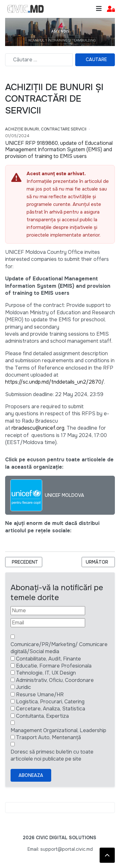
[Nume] (48, 611)
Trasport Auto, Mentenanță (48, 737)
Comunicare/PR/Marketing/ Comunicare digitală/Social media (59, 648)
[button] (111, 9)
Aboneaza (31, 775)
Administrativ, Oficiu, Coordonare (55, 680)
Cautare (96, 59)
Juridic (24, 687)
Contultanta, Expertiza (42, 716)
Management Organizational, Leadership (58, 730)
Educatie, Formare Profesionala (54, 666)
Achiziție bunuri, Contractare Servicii (46, 129)
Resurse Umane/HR (40, 695)
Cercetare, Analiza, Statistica (51, 709)
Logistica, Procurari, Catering (50, 702)
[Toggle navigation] (99, 9)
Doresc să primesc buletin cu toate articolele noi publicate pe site (52, 755)
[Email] (48, 623)
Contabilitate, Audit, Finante (48, 659)
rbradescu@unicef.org (38, 428)
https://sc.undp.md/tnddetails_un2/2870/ (55, 382)
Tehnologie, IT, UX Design (46, 673)
